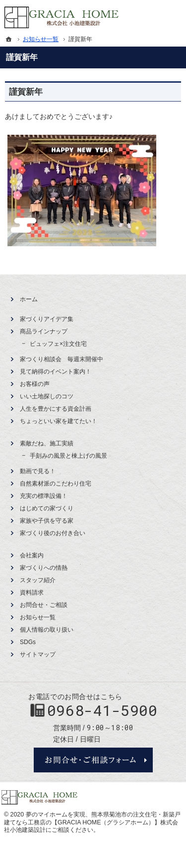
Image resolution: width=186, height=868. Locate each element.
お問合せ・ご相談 (44, 605)
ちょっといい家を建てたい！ (59, 421)
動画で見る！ (38, 471)
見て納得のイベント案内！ (56, 372)
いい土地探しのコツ (47, 396)
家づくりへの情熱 (44, 568)
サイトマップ (38, 654)
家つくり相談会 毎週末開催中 (62, 359)
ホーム (29, 299)
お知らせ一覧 (38, 617)
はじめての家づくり (47, 508)
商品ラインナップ (44, 331)
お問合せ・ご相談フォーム (93, 760)
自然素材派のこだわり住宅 (56, 484)
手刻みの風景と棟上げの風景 (68, 456)
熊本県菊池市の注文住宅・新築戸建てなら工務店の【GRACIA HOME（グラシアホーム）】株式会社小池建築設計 (92, 822)
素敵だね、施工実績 (47, 443)
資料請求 (32, 593)
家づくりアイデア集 (47, 319)
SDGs (28, 642)
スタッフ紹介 (38, 580)
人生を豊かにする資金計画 (56, 409)
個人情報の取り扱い (47, 630)
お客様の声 (35, 384)
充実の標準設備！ (44, 496)
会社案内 (32, 555)
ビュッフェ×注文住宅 (58, 344)
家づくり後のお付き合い (53, 533)
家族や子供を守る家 (47, 521)
